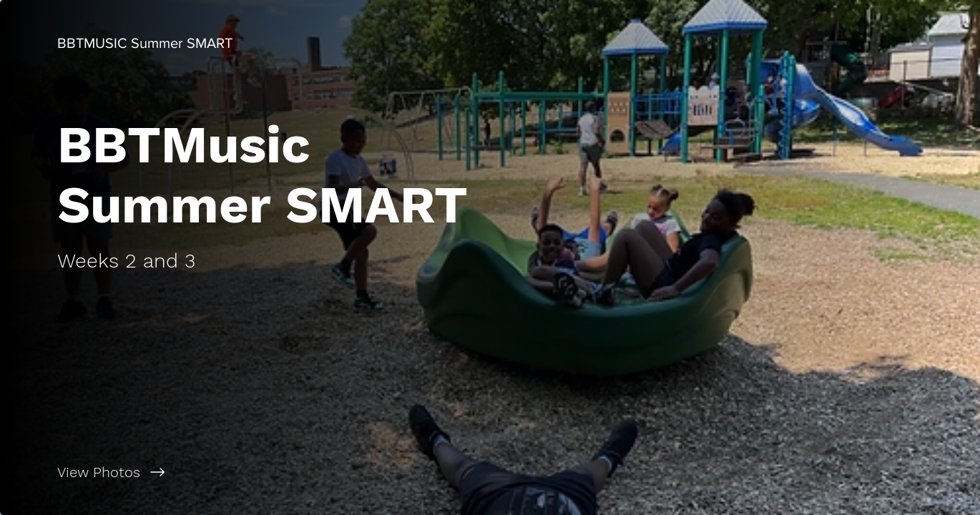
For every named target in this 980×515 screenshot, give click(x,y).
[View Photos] (245, 472)
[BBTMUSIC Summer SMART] (145, 43)
